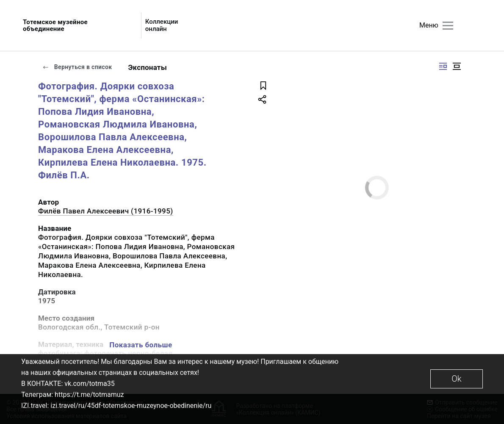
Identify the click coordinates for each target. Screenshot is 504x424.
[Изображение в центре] (457, 66)
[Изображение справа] (443, 66)
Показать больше (141, 345)
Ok (456, 379)
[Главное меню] (448, 26)
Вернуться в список (77, 67)
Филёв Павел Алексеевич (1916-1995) (106, 211)
